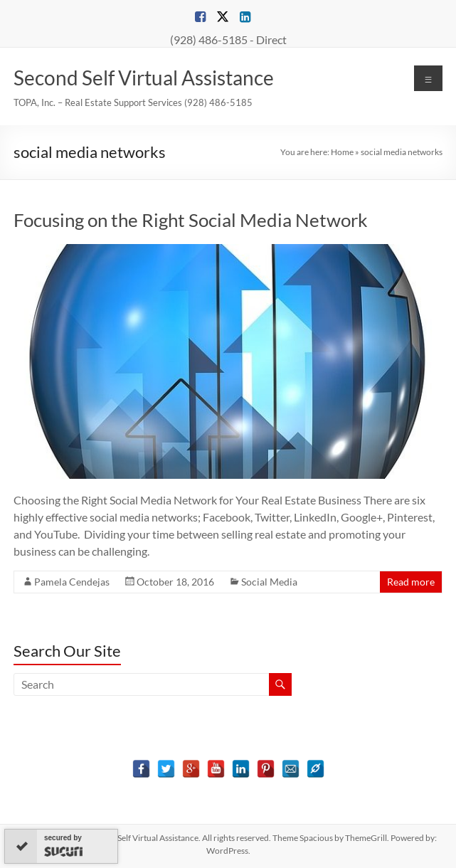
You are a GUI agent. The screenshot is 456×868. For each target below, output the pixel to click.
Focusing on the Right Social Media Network (191, 220)
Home (342, 152)
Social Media (269, 582)
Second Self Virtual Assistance (144, 78)
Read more (411, 582)
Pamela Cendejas (72, 582)
